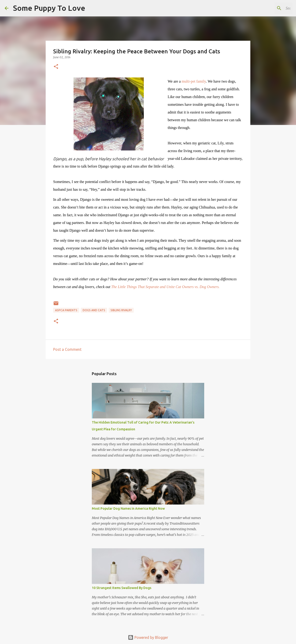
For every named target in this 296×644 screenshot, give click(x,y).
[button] (56, 67)
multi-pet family (194, 81)
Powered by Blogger (148, 637)
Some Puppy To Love (49, 8)
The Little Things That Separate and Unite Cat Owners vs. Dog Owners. (165, 287)
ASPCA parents (66, 310)
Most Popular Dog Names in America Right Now (128, 509)
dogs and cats (94, 310)
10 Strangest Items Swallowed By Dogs (122, 588)
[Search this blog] (268, 8)
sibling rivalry (121, 310)
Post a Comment (67, 349)
